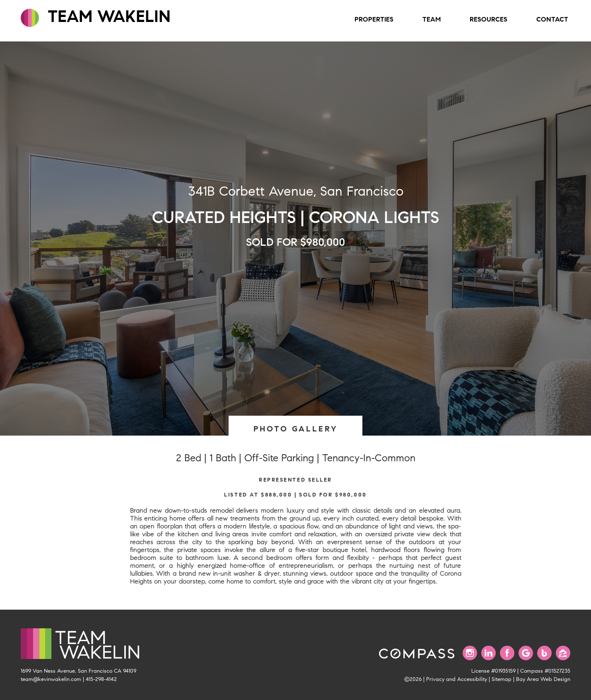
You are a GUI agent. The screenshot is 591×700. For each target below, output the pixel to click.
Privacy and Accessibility (457, 679)
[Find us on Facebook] (507, 653)
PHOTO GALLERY (296, 429)
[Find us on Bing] (544, 653)
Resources (488, 19)
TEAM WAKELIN (96, 17)
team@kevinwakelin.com (51, 679)
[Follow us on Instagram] (470, 653)
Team (432, 19)
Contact (552, 19)
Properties (374, 19)
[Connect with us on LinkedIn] (488, 653)
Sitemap (502, 679)
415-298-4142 (101, 679)
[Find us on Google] (526, 653)
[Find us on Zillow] (563, 653)
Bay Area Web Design (543, 679)
